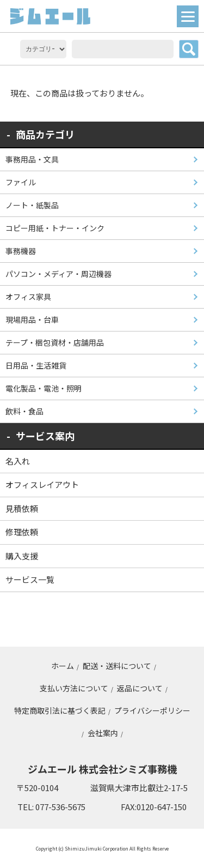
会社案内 (103, 733)
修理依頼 (22, 532)
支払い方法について (74, 688)
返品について (140, 688)
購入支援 (22, 556)
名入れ (18, 461)
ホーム (63, 666)
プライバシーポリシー (152, 710)
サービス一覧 (30, 579)
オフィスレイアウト (42, 484)
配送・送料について (117, 666)
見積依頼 (22, 508)
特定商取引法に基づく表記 (60, 710)
